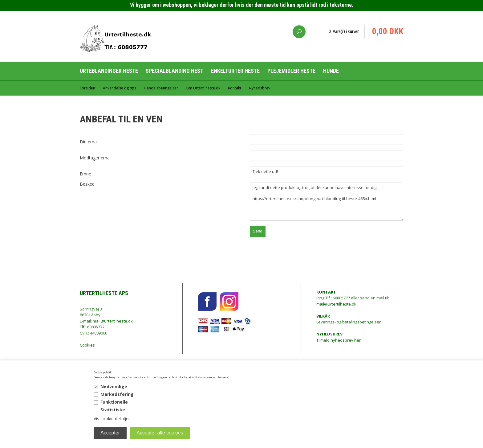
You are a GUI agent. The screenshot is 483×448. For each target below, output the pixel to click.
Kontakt (235, 88)
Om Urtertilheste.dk (203, 88)
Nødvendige (114, 386)
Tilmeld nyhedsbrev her (339, 337)
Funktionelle (114, 402)
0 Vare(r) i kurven (344, 31)
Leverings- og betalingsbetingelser (349, 319)
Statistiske (113, 410)
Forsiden (87, 88)
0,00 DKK (388, 31)
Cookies (87, 345)
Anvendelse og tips (120, 88)
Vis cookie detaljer (112, 419)
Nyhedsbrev (260, 88)
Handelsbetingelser (161, 88)
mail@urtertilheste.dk (113, 321)
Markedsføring (117, 394)
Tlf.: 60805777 (92, 327)
